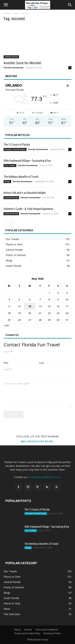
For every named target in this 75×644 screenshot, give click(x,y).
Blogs (7, 181)
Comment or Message (17, 384)
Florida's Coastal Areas (15, 149)
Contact (28, 630)
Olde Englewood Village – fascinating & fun (27, 161)
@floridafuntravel (38, 441)
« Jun (6, 325)
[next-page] (12, 221)
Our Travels (10, 165)
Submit (14, 414)
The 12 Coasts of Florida (17, 144)
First (6, 363)
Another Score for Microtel (22, 63)
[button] (6, 5)
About (17, 630)
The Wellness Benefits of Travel (21, 177)
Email (8, 369)
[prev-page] (6, 221)
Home (7, 13)
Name (8, 352)
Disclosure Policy (52, 633)
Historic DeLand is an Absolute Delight (25, 193)
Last (42, 363)
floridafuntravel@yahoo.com (44, 477)
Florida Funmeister (14, 68)
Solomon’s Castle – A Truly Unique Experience (28, 209)
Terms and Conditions (47, 630)
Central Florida (11, 57)
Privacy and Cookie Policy (27, 633)
